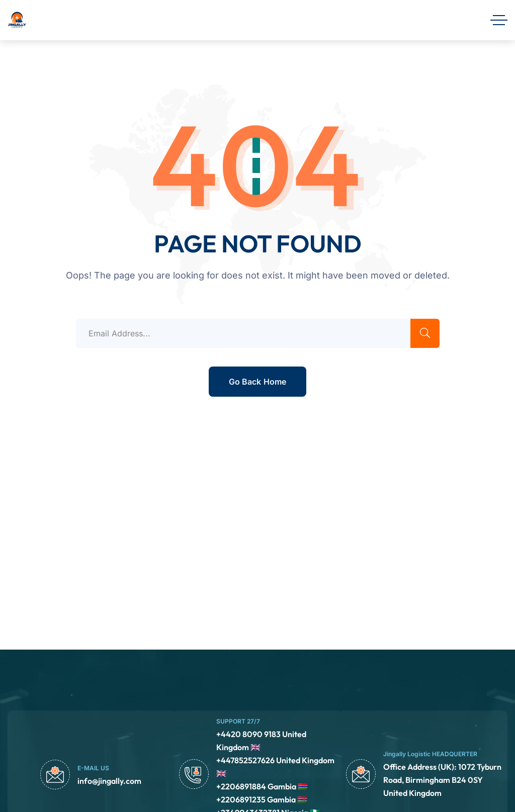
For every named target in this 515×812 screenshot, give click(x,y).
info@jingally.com (109, 781)
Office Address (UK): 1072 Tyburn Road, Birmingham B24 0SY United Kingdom (442, 780)
